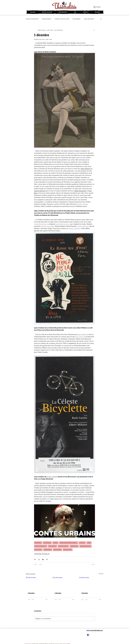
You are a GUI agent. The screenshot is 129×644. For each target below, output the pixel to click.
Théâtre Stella (48, 550)
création (55, 543)
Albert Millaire (74, 546)
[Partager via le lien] (47, 559)
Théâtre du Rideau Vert (41, 546)
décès (89, 543)
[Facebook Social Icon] (88, 635)
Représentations (47, 19)
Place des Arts (52, 546)
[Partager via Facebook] (35, 559)
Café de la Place (68, 550)
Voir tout (101, 574)
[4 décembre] (65, 583)
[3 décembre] (91, 583)
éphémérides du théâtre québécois (69, 543)
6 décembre (31, 593)
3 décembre (85, 593)
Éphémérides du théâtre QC (42, 554)
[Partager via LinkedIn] (43, 559)
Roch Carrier (38, 550)
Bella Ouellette (57, 550)
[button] (98, 7)
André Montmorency (85, 546)
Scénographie (77, 19)
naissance (82, 543)
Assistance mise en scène (62, 19)
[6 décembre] (38, 583)
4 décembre (58, 593)
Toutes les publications (32, 19)
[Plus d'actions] (94, 30)
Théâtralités (38, 543)
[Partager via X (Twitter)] (39, 559)
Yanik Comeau (47, 543)
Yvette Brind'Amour (63, 546)
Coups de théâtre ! (89, 19)
